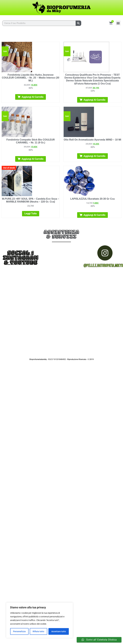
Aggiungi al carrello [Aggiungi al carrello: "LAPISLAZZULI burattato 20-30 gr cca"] (94, 215)
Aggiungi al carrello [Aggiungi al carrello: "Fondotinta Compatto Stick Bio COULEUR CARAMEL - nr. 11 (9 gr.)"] (32, 159)
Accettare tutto (59, 631)
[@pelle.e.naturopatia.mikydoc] (105, 253)
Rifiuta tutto (38, 631)
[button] (118, 23)
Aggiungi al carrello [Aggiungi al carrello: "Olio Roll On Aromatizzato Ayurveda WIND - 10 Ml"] (94, 156)
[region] (39, 620)
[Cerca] (78, 23)
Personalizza (19, 631)
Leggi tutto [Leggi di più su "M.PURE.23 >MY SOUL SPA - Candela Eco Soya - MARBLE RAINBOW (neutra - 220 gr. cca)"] (31, 213)
